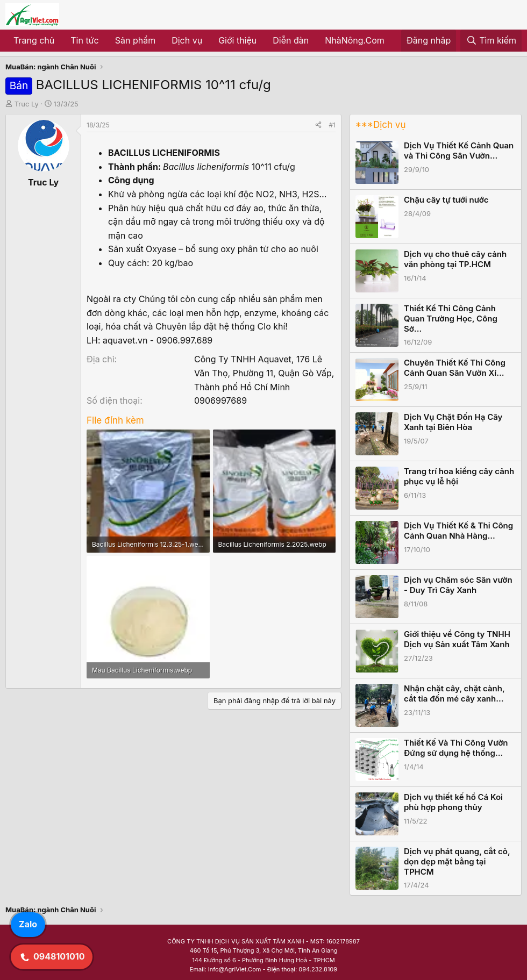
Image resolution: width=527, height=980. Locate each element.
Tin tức (84, 40)
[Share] (318, 125)
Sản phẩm (135, 40)
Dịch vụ (187, 40)
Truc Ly (27, 104)
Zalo (28, 924)
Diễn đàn (291, 40)
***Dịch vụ (380, 125)
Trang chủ (34, 40)
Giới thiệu (237, 40)
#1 (332, 125)
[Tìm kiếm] (491, 41)
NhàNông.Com (355, 40)
